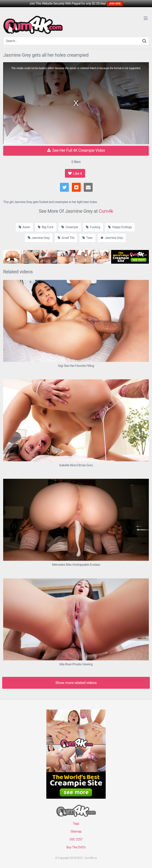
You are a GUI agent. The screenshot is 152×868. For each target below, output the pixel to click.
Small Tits (66, 238)
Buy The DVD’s (76, 847)
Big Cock (46, 227)
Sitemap (76, 831)
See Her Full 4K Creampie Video (76, 150)
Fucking (93, 227)
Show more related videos (76, 683)
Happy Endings (120, 227)
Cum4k (106, 211)
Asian (24, 227)
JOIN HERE (115, 3)
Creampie (70, 227)
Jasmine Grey (39, 238)
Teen (87, 238)
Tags (76, 824)
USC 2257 (76, 839)
